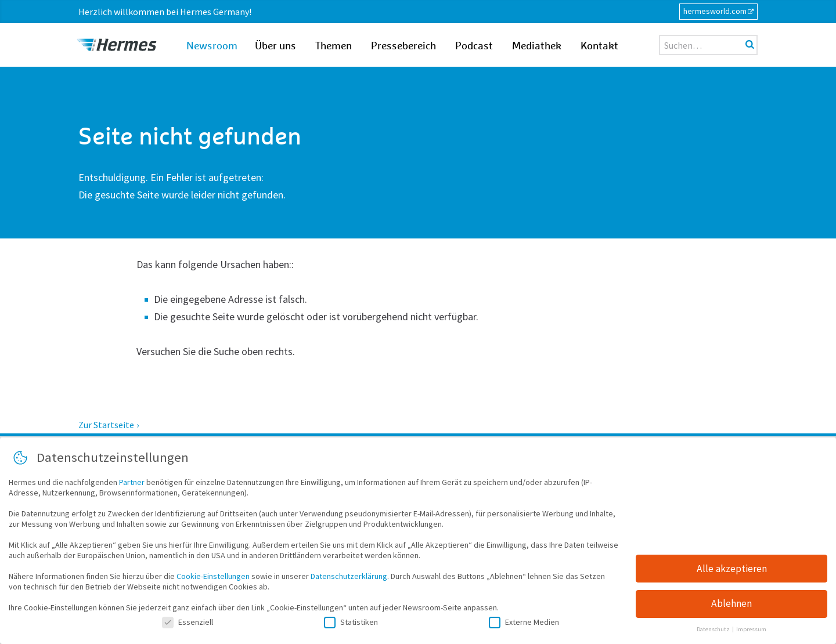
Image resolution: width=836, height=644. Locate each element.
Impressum (751, 632)
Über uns (275, 46)
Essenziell (188, 624)
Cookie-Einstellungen (213, 578)
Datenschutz (714, 632)
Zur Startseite (106, 425)
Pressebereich (403, 46)
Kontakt (599, 46)
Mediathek (537, 46)
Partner (132, 484)
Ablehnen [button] (732, 606)
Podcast (474, 46)
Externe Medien (524, 624)
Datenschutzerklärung (349, 578)
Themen (334, 46)
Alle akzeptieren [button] (732, 570)
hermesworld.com (715, 11)
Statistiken (351, 624)
